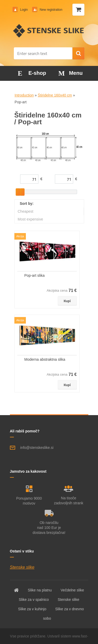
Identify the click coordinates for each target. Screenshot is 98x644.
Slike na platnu (40, 590)
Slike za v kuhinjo (32, 609)
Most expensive (30, 219)
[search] (78, 54)
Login (24, 10)
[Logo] (49, 31)
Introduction (24, 95)
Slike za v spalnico (34, 600)
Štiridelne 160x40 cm (55, 95)
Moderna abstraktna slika (45, 359)
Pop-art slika (34, 275)
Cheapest (26, 211)
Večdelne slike (72, 590)
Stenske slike (22, 567)
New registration (51, 10)
